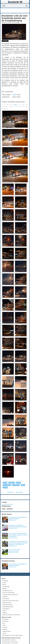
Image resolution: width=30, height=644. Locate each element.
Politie (4, 509)
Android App (5, 619)
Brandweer (12, 483)
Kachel (19, 483)
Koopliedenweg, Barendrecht (8, 504)
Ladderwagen (16, 485)
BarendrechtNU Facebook (9, 640)
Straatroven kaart (7, 603)
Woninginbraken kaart (8, 607)
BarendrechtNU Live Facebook (10, 642)
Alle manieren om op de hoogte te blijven (13, 635)
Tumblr (4, 633)
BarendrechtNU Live (7, 591)
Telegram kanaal (7, 631)
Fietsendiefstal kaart (7, 605)
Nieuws (4, 585)
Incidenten (5, 597)
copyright (15, 104)
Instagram (5, 629)
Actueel (4, 583)
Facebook (5, 627)
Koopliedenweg (7, 485)
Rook (23, 485)
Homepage (5, 581)
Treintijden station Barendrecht (10, 595)
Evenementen (6, 599)
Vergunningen (6, 609)
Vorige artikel (10, 492)
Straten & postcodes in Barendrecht (11, 615)
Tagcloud (5, 613)
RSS (4, 623)
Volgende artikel (19, 492)
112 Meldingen (6, 587)
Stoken (6, 487)
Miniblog (4, 589)
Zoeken (4, 611)
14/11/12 (14, 95)
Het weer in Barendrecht (8, 593)
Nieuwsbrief (5, 621)
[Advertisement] (16, 11)
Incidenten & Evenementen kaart (11, 601)
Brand (5, 483)
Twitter (4, 625)
